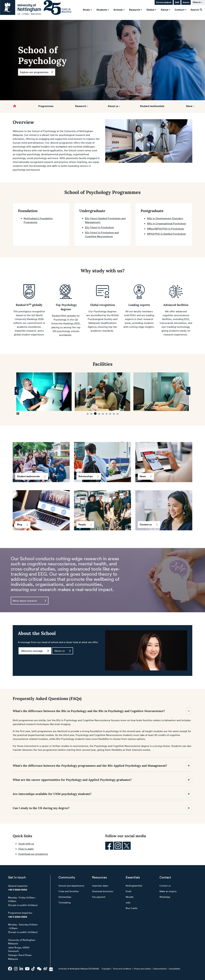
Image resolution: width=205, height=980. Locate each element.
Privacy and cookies (142, 969)
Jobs (128, 902)
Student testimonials (152, 106)
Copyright (106, 969)
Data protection (160, 969)
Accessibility (175, 969)
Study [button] (87, 10)
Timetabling (65, 902)
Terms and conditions (122, 969)
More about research (29, 601)
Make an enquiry (168, 891)
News (146, 476)
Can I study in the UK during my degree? (102, 808)
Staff (177, 2)
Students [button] (102, 10)
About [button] (165, 10)
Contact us (149, 524)
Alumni (186, 2)
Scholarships (89, 476)
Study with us (26, 844)
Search (196, 10)
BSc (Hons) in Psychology (99, 227)
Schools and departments (71, 886)
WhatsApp (165, 897)
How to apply (26, 849)
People (85, 524)
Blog (23, 524)
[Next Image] (188, 391)
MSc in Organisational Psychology (167, 223)
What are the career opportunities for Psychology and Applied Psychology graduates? (102, 780)
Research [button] (135, 10)
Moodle (130, 897)
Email (128, 891)
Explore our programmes (36, 72)
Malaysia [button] (197, 2)
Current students (164, 2)
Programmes (46, 106)
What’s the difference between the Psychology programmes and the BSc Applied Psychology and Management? (102, 766)
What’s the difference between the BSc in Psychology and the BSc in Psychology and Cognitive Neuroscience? (102, 711)
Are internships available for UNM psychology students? (102, 794)
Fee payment (99, 897)
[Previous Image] (17, 391)
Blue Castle (132, 908)
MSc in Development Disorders (165, 218)
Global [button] (151, 10)
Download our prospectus (33, 854)
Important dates (100, 886)
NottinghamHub (134, 886)
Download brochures (103, 891)
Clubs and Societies (69, 891)
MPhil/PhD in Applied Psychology (166, 234)
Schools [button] (119, 10)
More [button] (189, 106)
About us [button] (113, 106)
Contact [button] (180, 10)
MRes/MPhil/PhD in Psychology (166, 229)
